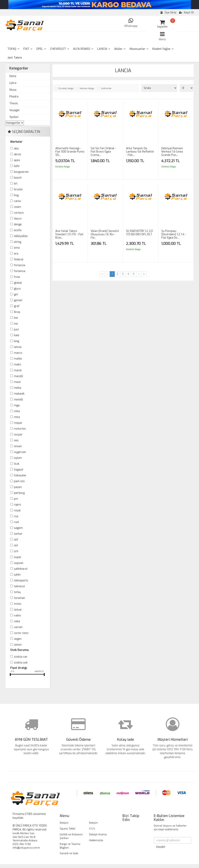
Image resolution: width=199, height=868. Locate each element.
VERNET (18, 627)
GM (16, 294)
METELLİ (18, 400)
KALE (17, 335)
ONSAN (18, 446)
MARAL (18, 370)
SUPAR (18, 557)
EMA (17, 248)
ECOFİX (18, 230)
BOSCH (18, 178)
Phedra (14, 97)
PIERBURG (19, 493)
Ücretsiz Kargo (66, 88)
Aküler (120, 49)
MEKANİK (19, 394)
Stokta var (21, 657)
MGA (17, 405)
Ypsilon (14, 117)
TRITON (18, 604)
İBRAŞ (17, 312)
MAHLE (18, 359)
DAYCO (18, 219)
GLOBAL (18, 283)
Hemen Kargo (87, 88)
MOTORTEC (20, 429)
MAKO (17, 365)
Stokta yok (21, 663)
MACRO (18, 353)
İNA (16, 318)
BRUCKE (18, 189)
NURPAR (18, 435)
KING (17, 341)
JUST (16, 330)
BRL (16, 184)
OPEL (41, 49)
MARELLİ (18, 376)
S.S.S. (92, 829)
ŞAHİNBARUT (21, 569)
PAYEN (18, 487)
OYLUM (18, 458)
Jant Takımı (15, 58)
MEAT (17, 382)
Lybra (13, 83)
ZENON (18, 645)
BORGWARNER (21, 172)
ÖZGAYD (19, 470)
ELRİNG (18, 242)
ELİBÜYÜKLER (21, 236)
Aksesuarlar (139, 49)
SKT (16, 545)
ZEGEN (18, 639)
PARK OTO (19, 481)
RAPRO (17, 505)
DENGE (18, 224)
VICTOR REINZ (21, 633)
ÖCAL (17, 464)
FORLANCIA (20, 271)
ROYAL (17, 510)
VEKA (17, 621)
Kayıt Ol (186, 13)
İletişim (64, 823)
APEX (17, 160)
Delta (13, 76)
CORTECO (19, 213)
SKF (16, 540)
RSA (16, 516)
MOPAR (18, 423)
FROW (17, 277)
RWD (16, 522)
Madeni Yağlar (163, 49)
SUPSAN (19, 563)
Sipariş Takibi (68, 829)
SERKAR (18, 534)
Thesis (14, 103)
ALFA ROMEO (83, 49)
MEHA (18, 388)
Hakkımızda (96, 840)
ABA (16, 149)
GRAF (17, 306)
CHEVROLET (60, 49)
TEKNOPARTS (21, 581)
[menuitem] (13, 49)
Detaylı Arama (98, 834)
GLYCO (17, 289)
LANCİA (18, 347)
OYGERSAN (20, 452)
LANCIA (104, 49)
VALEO (17, 616)
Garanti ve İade (69, 853)
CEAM (17, 207)
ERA (16, 254)
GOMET (18, 300)
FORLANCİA (20, 265)
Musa (13, 90)
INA (16, 324)
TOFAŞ (13, 49)
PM (16, 499)
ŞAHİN (17, 575)
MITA (17, 417)
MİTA (17, 411)
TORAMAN (20, 598)
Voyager (15, 110)
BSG (16, 195)
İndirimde (106, 88)
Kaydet (161, 847)
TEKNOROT (20, 586)
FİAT (28, 49)
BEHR (17, 166)
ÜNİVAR (18, 610)
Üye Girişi (168, 13)
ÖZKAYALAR (20, 475)
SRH (16, 551)
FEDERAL (19, 259)
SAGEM (18, 528)
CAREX (17, 201)
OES (16, 440)
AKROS (18, 154)
